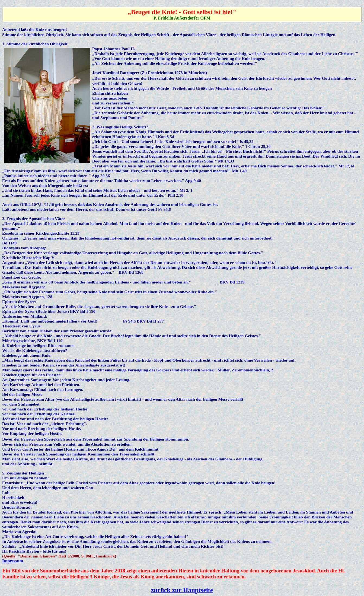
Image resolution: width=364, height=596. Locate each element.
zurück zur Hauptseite (182, 590)
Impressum (13, 561)
